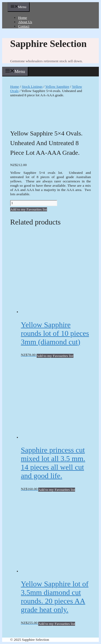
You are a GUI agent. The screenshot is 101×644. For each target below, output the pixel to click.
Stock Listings (32, 87)
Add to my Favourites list (29, 209)
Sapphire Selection (48, 44)
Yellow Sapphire (57, 87)
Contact (24, 26)
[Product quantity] (34, 203)
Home (23, 18)
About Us (25, 22)
